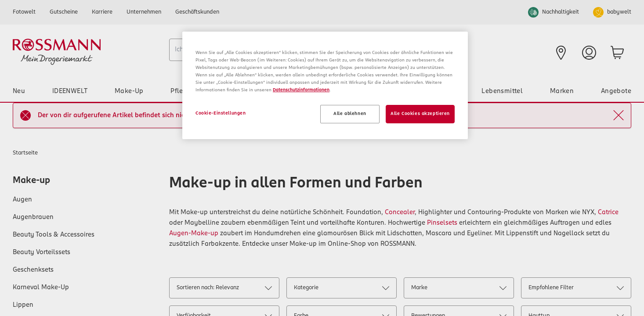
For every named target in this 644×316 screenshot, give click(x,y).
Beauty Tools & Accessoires (54, 235)
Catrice (608, 212)
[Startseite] (87, 52)
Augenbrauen (33, 217)
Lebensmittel (502, 91)
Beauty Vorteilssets (42, 252)
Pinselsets (442, 223)
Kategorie (341, 289)
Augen (22, 200)
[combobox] (270, 50)
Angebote (616, 91)
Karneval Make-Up (41, 287)
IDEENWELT (70, 91)
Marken (562, 91)
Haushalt (338, 91)
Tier (386, 91)
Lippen (23, 305)
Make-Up (129, 91)
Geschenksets (33, 270)
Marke (459, 289)
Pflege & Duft (192, 91)
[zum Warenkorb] (617, 53)
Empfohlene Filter (576, 289)
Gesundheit (437, 91)
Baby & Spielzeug (268, 91)
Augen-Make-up (194, 233)
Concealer (400, 212)
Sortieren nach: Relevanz (224, 289)
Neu (19, 91)
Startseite (25, 153)
